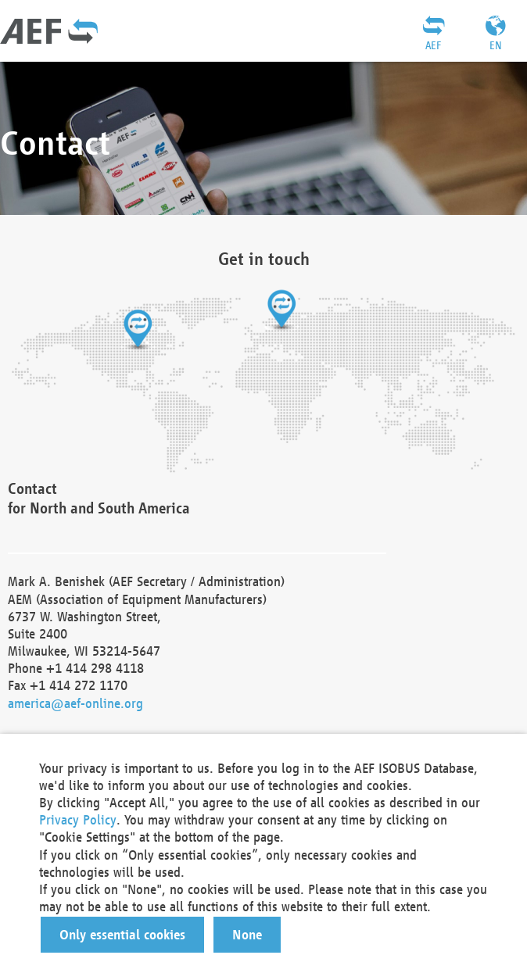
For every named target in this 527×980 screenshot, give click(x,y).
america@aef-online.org (75, 703)
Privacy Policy (78, 819)
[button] (122, 935)
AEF (433, 45)
